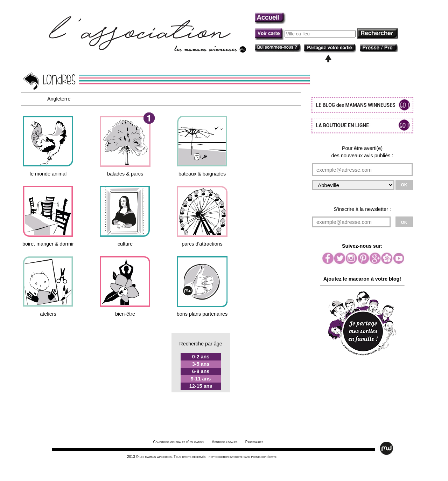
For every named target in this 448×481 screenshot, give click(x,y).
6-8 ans (201, 371)
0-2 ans (201, 357)
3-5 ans (201, 364)
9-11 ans (201, 379)
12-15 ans (201, 386)
